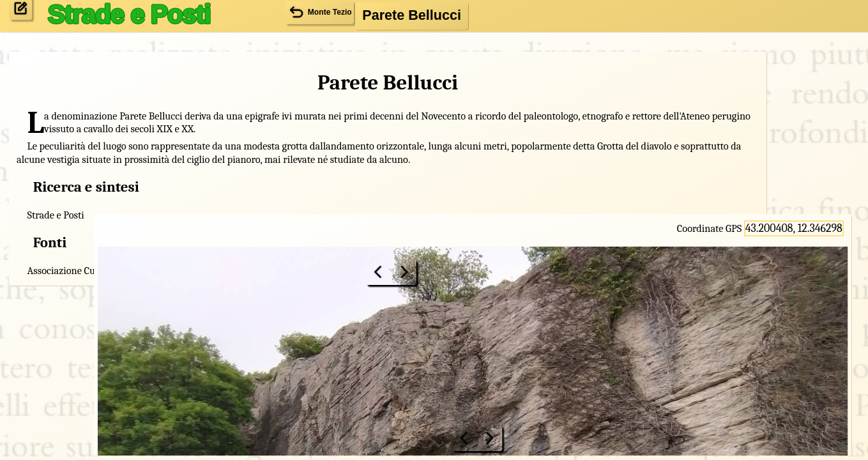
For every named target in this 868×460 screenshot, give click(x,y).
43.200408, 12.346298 (798, 50)
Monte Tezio (219, 353)
